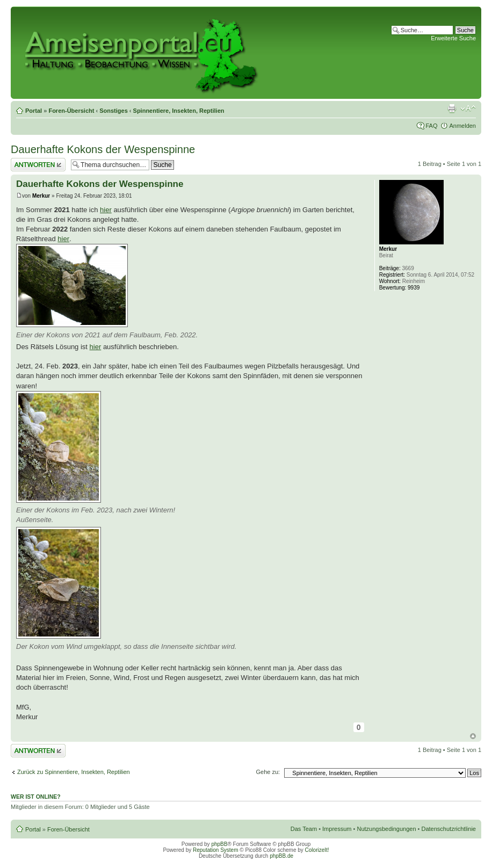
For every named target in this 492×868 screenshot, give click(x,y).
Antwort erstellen (38, 165)
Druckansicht (452, 108)
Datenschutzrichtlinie (449, 829)
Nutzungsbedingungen (386, 829)
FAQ (431, 126)
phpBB (219, 844)
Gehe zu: (268, 772)
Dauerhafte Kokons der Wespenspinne (103, 149)
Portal (34, 111)
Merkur (41, 196)
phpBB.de (281, 856)
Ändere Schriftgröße (468, 108)
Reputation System (216, 850)
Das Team (304, 829)
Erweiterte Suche (453, 38)
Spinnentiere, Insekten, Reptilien (179, 111)
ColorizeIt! (317, 850)
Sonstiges (114, 111)
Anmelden (462, 126)
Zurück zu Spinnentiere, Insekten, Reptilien (74, 772)
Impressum (337, 829)
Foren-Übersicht (71, 111)
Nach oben (473, 736)
